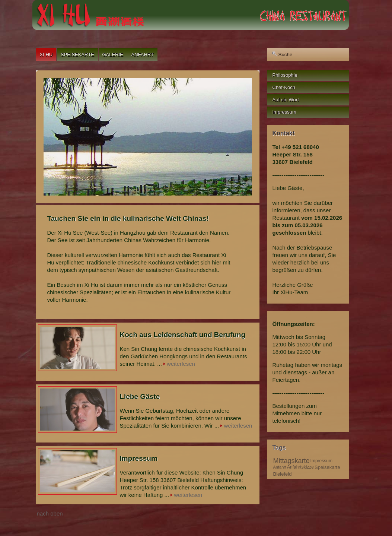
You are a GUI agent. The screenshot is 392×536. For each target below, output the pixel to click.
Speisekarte (77, 55)
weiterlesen (181, 364)
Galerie (113, 55)
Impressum (321, 461)
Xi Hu (46, 55)
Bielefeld (283, 474)
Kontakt (284, 133)
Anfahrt (142, 55)
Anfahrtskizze (300, 467)
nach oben (50, 513)
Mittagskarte (291, 461)
